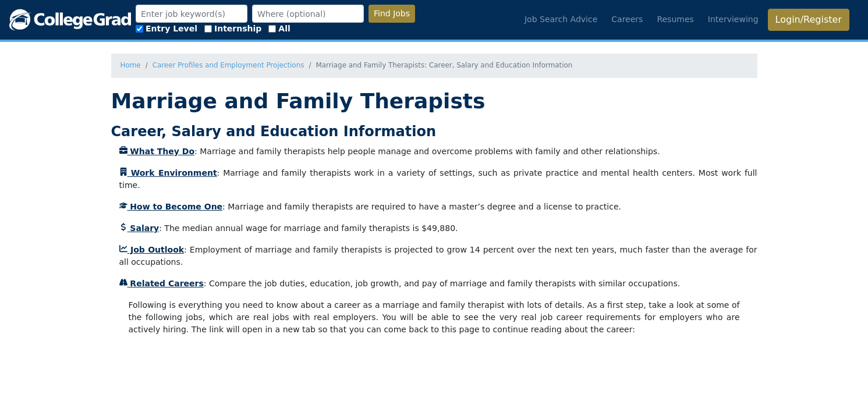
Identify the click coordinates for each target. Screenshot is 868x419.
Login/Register (809, 19)
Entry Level (166, 29)
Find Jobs (392, 13)
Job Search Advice (561, 19)
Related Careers (162, 283)
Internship (233, 29)
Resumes (675, 19)
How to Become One (171, 207)
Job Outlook (152, 250)
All (279, 29)
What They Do (157, 151)
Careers (627, 19)
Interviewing (733, 19)
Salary (139, 228)
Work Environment (168, 173)
